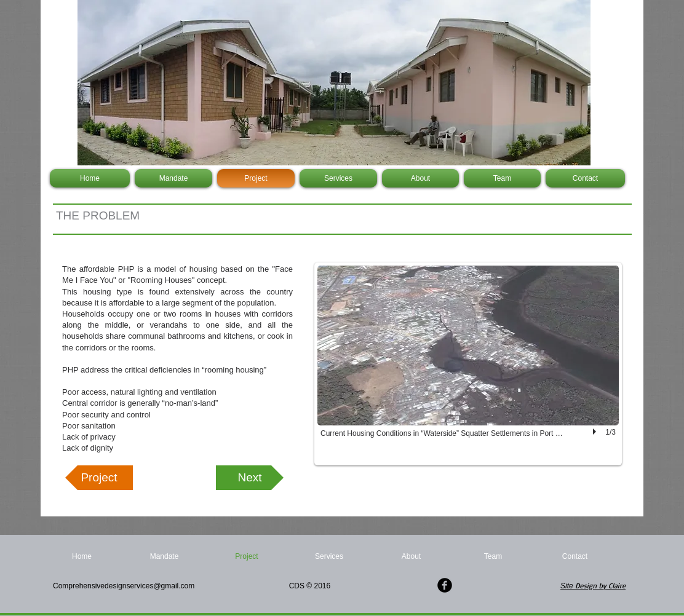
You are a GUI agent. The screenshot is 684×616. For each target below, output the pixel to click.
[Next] (250, 478)
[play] (596, 432)
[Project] (99, 478)
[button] (468, 364)
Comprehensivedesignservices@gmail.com (125, 586)
